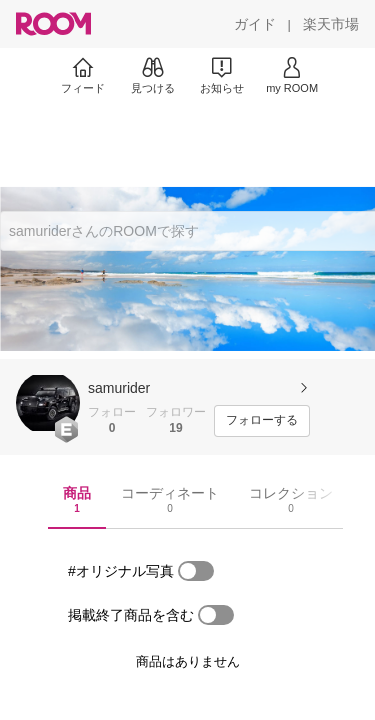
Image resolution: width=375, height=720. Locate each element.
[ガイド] (255, 24)
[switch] (196, 571)
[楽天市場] (331, 24)
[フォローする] (262, 421)
